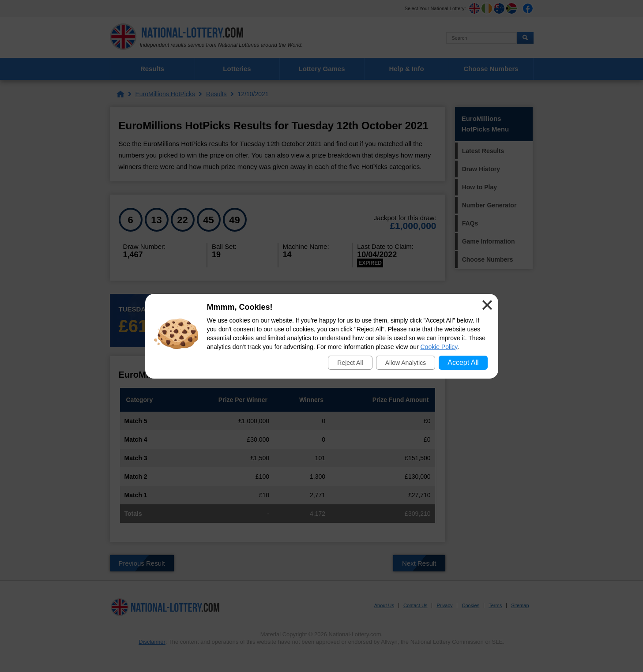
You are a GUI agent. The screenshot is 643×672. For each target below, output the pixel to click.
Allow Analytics (406, 363)
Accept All (463, 362)
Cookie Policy (439, 347)
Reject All (350, 363)
